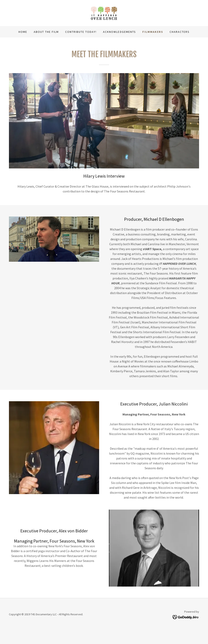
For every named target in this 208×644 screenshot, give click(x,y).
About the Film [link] (46, 32)
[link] (104, 13)
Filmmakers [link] (153, 32)
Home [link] (23, 32)
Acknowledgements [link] (119, 32)
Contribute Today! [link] (81, 32)
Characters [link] (180, 32)
